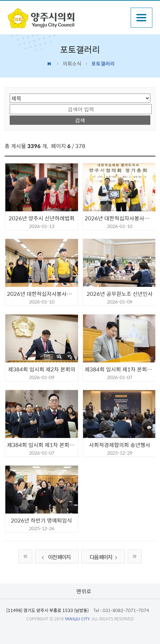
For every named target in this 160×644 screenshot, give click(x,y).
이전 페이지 (55, 557)
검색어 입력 (10, 104)
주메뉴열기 (141, 18)
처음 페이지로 (25, 556)
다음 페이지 (105, 557)
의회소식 (72, 64)
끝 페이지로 (135, 556)
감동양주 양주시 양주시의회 (66, 18)
